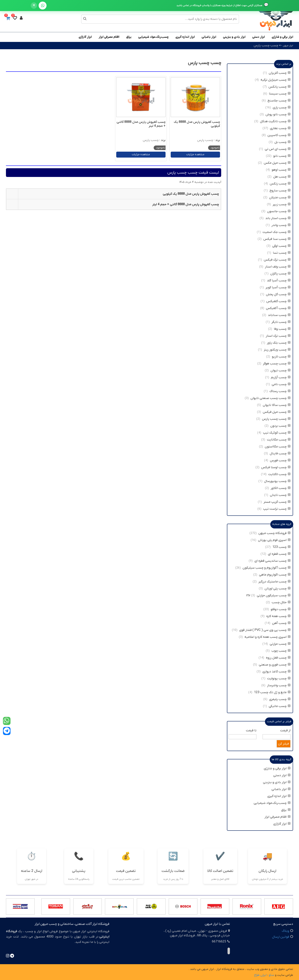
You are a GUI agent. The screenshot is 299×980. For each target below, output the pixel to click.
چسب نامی (281, 384)
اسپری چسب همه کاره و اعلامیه (267, 637)
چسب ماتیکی (280, 706)
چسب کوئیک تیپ (277, 433)
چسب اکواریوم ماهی (274, 575)
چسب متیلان (280, 198)
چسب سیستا (280, 94)
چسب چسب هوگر (277, 364)
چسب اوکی (281, 246)
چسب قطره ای (279, 554)
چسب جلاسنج (279, 101)
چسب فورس (280, 460)
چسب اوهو (281, 170)
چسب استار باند (278, 218)
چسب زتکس (280, 184)
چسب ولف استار (278, 267)
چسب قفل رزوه (278, 658)
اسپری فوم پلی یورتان (274, 540)
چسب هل (282, 177)
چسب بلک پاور (279, 343)
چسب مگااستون (278, 447)
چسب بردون (280, 426)
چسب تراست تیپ (277, 509)
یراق (129, 37)
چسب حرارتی (280, 644)
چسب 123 (281, 547)
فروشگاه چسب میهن (274, 533)
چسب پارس (205, 140)
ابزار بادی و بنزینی (234, 37)
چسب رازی (282, 108)
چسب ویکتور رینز (277, 350)
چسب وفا (282, 329)
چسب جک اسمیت (277, 232)
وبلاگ (285, 931)
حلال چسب (281, 602)
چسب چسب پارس (266, 45)
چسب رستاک (280, 391)
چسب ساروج (280, 191)
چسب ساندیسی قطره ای (272, 561)
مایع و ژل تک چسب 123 (272, 692)
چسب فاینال (280, 454)
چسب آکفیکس (278, 308)
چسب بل (282, 142)
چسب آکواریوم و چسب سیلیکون (267, 568)
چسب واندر (281, 225)
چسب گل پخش (278, 294)
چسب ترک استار (278, 336)
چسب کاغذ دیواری (276, 672)
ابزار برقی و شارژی (282, 37)
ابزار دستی (259, 37)
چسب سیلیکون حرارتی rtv (268, 595)
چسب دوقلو (281, 609)
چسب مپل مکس (277, 163)
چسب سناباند (279, 315)
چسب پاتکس (279, 87)
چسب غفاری (280, 128)
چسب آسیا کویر (278, 287)
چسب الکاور (281, 488)
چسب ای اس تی (278, 149)
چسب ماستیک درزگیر (274, 582)
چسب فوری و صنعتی (275, 665)
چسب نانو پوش (278, 114)
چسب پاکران (280, 274)
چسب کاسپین (279, 135)
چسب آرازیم (281, 377)
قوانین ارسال (281, 937)
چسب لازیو (281, 357)
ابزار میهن (288, 46)
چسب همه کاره (278, 616)
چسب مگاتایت (279, 440)
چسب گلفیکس (278, 301)
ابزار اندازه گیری (185, 37)
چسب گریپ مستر (277, 502)
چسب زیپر (282, 204)
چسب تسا (282, 253)
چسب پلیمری (280, 699)
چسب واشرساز (279, 685)
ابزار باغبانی (209, 37)
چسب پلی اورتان (278, 589)
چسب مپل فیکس (277, 412)
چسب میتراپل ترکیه (276, 80)
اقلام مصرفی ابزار (109, 37)
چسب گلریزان (280, 73)
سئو (271, 975)
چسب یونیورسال (277, 481)
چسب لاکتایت (279, 474)
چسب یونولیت (278, 679)
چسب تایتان (280, 495)
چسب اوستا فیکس (276, 467)
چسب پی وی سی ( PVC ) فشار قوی (265, 630)
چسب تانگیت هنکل (275, 121)
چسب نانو (281, 156)
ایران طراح (260, 975)
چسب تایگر (281, 322)
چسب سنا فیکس (277, 239)
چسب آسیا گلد (279, 281)
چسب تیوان (280, 370)
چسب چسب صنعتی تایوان (270, 398)
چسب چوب (281, 651)
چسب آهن (281, 623)
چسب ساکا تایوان (276, 405)
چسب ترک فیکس (277, 260)
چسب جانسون (279, 211)
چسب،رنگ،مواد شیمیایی (153, 37)
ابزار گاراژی (85, 37)
